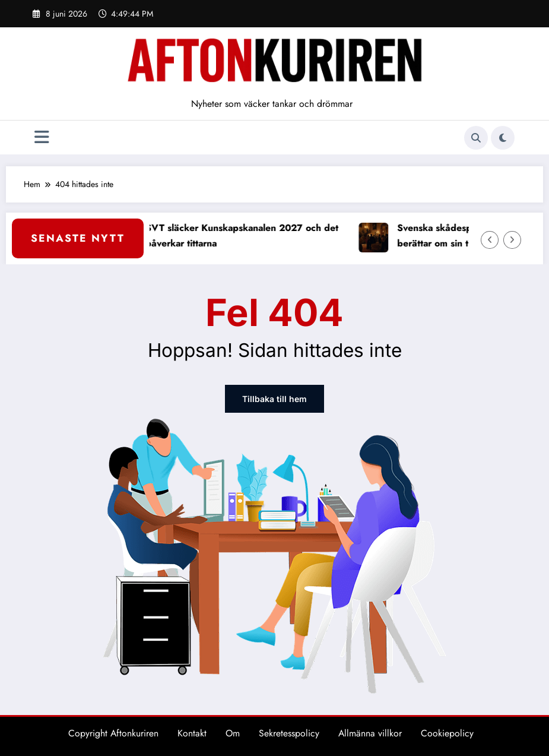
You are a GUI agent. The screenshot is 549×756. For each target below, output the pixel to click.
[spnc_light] (503, 138)
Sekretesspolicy (289, 733)
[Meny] (42, 137)
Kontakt (192, 733)
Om (233, 733)
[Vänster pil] (490, 240)
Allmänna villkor (370, 733)
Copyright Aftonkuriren (113, 733)
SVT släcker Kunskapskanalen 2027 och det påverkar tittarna (247, 235)
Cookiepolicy (447, 733)
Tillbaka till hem (274, 399)
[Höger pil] (512, 240)
